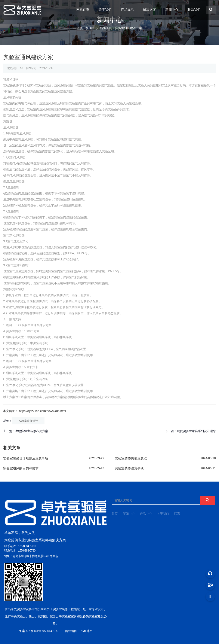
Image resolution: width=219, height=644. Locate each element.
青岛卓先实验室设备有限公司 (24, 609)
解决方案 (149, 10)
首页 (80, 28)
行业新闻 (106, 28)
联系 (177, 514)
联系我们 (194, 10)
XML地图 (87, 631)
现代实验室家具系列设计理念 (196, 431)
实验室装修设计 (28, 421)
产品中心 (146, 514)
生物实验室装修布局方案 (32, 431)
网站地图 (71, 631)
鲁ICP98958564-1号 (44, 631)
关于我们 (105, 10)
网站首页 (83, 10)
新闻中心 (172, 10)
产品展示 (127, 10)
